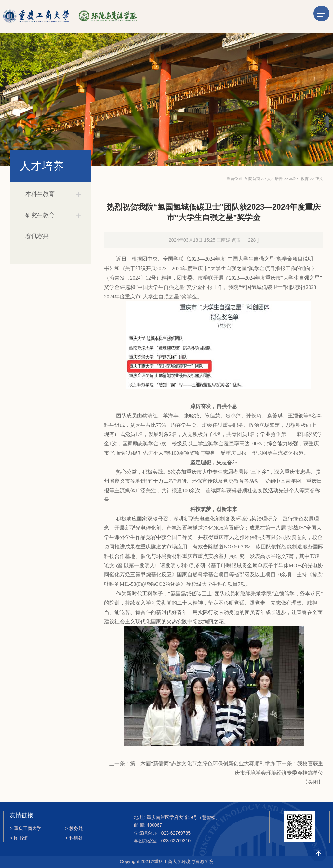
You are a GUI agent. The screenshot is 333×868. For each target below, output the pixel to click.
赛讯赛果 (37, 236)
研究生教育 (40, 215)
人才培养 (275, 179)
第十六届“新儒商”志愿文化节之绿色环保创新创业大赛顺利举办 (203, 763)
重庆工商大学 (26, 828)
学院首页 (252, 179)
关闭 (313, 782)
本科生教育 (40, 194)
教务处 (74, 828)
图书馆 (19, 838)
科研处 (74, 838)
